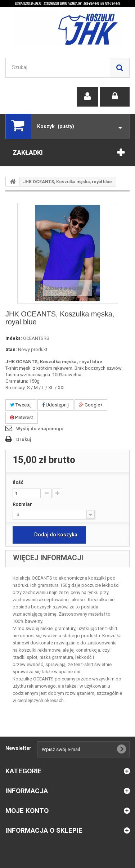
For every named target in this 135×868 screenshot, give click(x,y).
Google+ (91, 405)
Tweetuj (21, 405)
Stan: (11, 349)
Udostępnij (55, 405)
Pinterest (22, 417)
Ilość (18, 482)
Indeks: (14, 338)
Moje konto (27, 811)
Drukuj (24, 439)
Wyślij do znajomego (40, 429)
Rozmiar (23, 504)
